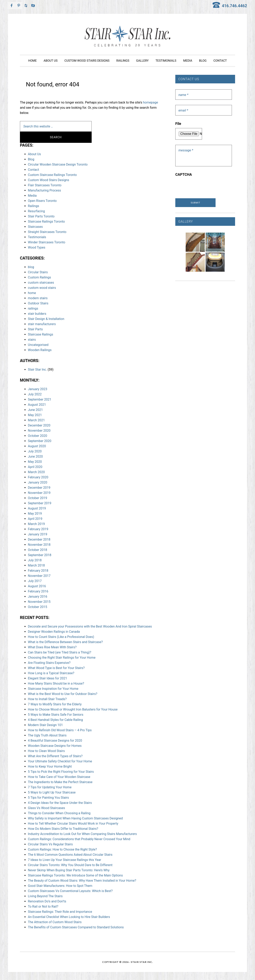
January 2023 (38, 389)
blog (31, 267)
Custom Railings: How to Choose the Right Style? (62, 849)
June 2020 (35, 456)
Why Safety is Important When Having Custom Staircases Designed (75, 818)
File (178, 124)
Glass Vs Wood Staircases (46, 808)
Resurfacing (36, 211)
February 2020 (38, 477)
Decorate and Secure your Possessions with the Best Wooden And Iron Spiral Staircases (90, 626)
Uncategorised (38, 345)
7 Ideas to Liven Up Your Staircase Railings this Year (65, 860)
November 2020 (39, 431)
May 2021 (35, 415)
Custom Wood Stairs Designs (49, 180)
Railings (33, 206)
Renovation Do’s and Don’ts (47, 901)
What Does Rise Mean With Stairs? (52, 647)
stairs (32, 340)
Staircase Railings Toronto (46, 222)
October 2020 (37, 436)
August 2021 (37, 405)
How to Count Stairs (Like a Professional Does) (61, 637)
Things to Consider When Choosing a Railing (59, 813)
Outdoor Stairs (38, 303)
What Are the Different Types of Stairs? (55, 756)
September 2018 (40, 555)
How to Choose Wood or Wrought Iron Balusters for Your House (73, 709)
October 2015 (37, 607)
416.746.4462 (234, 6)
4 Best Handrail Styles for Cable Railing (55, 720)
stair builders (37, 314)
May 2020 (35, 462)
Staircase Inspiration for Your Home (53, 689)
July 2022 (35, 394)
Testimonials (37, 237)
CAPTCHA (184, 174)
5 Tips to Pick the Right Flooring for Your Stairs (61, 772)
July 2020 (35, 451)
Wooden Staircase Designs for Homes (55, 746)
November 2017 (39, 576)
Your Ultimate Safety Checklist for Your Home (60, 761)
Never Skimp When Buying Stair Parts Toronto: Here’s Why (69, 870)
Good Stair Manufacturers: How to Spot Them (60, 886)
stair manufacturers (42, 324)
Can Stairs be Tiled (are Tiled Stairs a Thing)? (60, 652)
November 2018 (39, 545)
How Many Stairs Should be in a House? (56, 683)
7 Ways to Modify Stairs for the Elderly (55, 704)
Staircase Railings (41, 334)
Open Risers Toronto (42, 201)
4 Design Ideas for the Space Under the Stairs (60, 803)
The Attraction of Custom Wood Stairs (55, 922)
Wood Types (37, 247)
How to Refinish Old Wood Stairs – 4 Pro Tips (60, 730)
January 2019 (38, 534)
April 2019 (35, 519)
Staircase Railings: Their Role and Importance (60, 912)
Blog (31, 159)
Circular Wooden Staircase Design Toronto (58, 164)
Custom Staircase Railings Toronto (52, 175)
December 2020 (39, 425)
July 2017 (35, 581)
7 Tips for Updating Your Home (50, 787)
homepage (151, 102)
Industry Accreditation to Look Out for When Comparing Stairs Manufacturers (82, 834)
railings (33, 308)
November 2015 (39, 602)
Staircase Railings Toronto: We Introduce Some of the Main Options (75, 875)
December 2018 (39, 539)
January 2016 (38, 597)
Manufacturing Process (44, 190)
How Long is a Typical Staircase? (51, 673)
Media (32, 196)
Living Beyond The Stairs (45, 896)
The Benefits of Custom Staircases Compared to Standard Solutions (76, 927)
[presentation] (206, 187)
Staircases (35, 227)
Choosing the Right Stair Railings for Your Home (62, 658)
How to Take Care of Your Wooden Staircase (59, 777)
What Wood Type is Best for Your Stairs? (56, 668)
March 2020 (36, 472)
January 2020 (38, 482)
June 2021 (35, 410)
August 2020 (37, 446)
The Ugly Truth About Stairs (47, 735)
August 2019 (37, 508)
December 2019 (39, 488)
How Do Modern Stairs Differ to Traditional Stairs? (63, 829)
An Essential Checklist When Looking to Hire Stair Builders (69, 917)
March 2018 (36, 565)
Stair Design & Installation (46, 319)
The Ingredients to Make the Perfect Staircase (60, 782)
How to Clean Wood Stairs (46, 751)
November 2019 (39, 493)
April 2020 (35, 467)
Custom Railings (39, 277)
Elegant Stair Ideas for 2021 (48, 678)
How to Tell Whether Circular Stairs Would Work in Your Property (73, 824)
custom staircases (41, 283)
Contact (33, 170)
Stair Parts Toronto (41, 216)
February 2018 (38, 571)
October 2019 (37, 498)
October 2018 (37, 550)
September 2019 (40, 503)
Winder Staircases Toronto (47, 242)
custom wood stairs (42, 288)
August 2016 (37, 586)
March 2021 (36, 420)
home (32, 293)
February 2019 (38, 529)
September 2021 (40, 399)
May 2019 (35, 514)
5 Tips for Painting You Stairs (48, 798)
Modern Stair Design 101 (45, 725)
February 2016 (38, 591)
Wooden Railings (40, 350)
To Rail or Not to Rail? (43, 906)
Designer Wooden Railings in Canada (54, 632)
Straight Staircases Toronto (47, 232)
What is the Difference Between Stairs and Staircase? (65, 642)
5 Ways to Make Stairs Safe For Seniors (56, 715)
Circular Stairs (38, 272)
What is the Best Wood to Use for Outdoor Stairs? (63, 694)
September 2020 (40, 441)
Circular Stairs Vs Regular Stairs (50, 844)
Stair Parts (35, 329)
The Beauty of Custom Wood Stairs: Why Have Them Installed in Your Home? (82, 881)
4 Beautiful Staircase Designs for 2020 (55, 741)
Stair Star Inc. (127, 36)
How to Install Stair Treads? (47, 699)
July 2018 (35, 560)
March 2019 (36, 524)
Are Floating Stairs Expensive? (49, 663)
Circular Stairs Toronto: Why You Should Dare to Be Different (70, 865)
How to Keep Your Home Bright (50, 766)
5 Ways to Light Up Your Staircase (52, 792)
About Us (34, 154)
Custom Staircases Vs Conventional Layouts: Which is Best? (70, 891)
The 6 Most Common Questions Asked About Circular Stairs (70, 855)
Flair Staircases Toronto (45, 185)
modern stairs (38, 298)
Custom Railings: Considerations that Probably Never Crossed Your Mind (79, 839)
